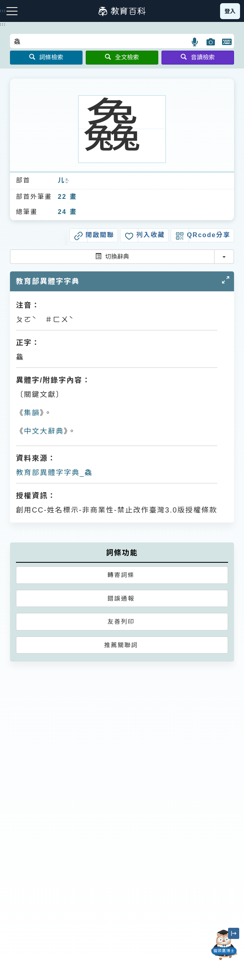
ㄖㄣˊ (67, 181)
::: (3, 24)
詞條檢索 (46, 57)
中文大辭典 (44, 431)
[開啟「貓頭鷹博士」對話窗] (224, 945)
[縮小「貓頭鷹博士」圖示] (234, 933)
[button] (195, 42)
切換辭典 (112, 256)
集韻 (32, 413)
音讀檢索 (198, 57)
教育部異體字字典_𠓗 (54, 473)
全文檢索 (122, 57)
